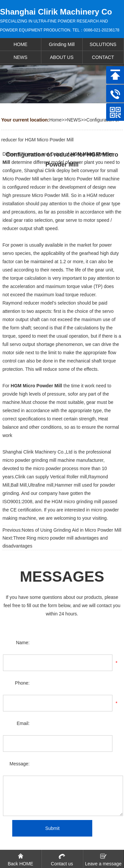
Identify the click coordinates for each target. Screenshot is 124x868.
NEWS (74, 120)
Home (55, 120)
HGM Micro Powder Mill (36, 386)
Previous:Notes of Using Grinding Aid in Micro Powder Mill (62, 530)
